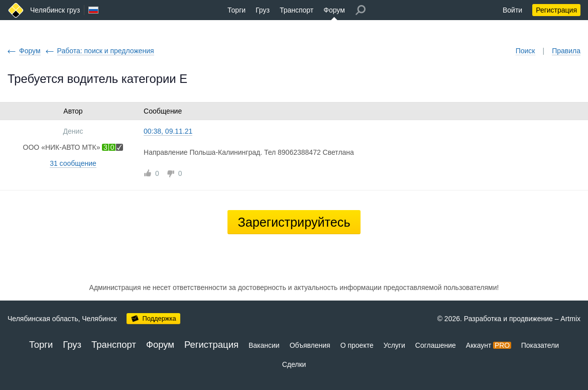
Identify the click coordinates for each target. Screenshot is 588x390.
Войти (512, 10)
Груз (263, 10)
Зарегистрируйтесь (294, 222)
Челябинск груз (55, 10)
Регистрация (556, 10)
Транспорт (297, 10)
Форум (334, 10)
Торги (237, 10)
